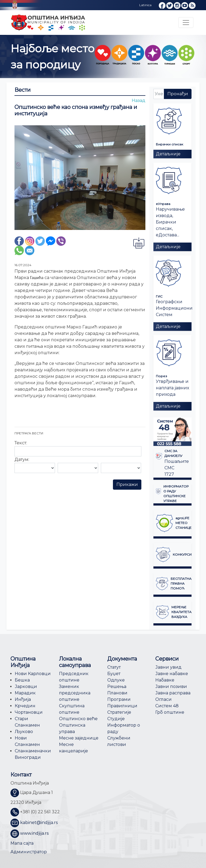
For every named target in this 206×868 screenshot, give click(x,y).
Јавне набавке (172, 674)
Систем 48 (167, 706)
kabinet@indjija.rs (39, 823)
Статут (114, 667)
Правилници (122, 706)
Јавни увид (168, 667)
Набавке (165, 680)
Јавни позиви (171, 686)
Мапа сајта (22, 843)
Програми (119, 699)
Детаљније (168, 154)
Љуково (24, 732)
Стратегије (119, 712)
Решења (117, 686)
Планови (117, 693)
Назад (139, 100)
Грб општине (170, 712)
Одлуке (116, 680)
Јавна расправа (173, 693)
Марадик (25, 693)
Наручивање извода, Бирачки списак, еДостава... (170, 222)
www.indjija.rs (34, 833)
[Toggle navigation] (186, 23)
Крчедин (25, 706)
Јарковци (26, 686)
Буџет (114, 674)
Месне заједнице (79, 738)
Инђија (23, 699)
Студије (116, 719)
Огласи (163, 699)
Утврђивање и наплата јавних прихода (172, 388)
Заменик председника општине (75, 693)
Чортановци (29, 712)
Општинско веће (78, 719)
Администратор (29, 852)
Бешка (22, 680)
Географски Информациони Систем (174, 308)
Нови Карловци (33, 674)
